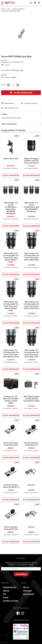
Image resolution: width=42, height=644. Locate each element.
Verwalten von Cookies (11, 601)
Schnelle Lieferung (31, 103)
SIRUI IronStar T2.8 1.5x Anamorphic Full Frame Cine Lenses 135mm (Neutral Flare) (11, 258)
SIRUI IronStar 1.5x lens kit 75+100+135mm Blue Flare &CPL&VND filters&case (31, 207)
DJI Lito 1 (31, 527)
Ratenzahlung (9, 103)
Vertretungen (27, 591)
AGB (4, 594)
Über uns (26, 587)
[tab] (21, 114)
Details (4, 114)
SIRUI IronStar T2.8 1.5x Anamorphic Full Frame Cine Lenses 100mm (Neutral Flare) (11, 306)
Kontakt (6, 597)
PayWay (21, 632)
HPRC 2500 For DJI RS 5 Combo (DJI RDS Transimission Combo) (31, 399)
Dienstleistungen (28, 594)
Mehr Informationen (9, 124)
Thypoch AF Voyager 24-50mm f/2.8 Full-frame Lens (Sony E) (31, 161)
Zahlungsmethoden (9, 587)
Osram (5, 60)
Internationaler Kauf (12, 108)
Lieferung (6, 591)
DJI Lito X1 (31, 485)
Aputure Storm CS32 (11, 159)
